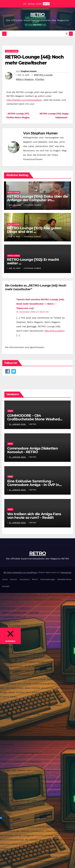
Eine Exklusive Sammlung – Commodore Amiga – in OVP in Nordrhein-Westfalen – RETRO (33, 485)
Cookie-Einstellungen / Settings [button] (21, 612)
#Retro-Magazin (25, 79)
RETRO (37, 15)
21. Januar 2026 (18, 424)
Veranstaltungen (48, 579)
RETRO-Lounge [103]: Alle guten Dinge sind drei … (34, 230)
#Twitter (40, 79)
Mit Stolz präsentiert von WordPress (20, 572)
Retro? (35, 579)
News (10, 411)
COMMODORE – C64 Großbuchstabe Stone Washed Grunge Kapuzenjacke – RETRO (34, 419)
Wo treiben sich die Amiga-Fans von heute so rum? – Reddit (34, 516)
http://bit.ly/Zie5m (54, 331)
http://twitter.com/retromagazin (24, 100)
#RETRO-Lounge (43, 75)
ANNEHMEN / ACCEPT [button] (13, 617)
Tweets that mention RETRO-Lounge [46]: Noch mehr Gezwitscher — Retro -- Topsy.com (40, 304)
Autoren (13, 579)
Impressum (25, 579)
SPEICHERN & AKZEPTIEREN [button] (16, 866)
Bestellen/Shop (65, 579)
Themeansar (66, 572)
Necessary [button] (6, 814)
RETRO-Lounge (12, 51)
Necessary (10, 818)
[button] (66, 34)
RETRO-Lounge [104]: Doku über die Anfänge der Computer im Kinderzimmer (37, 200)
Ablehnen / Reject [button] (10, 621)
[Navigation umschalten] (71, 34)
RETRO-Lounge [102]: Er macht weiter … (33, 261)
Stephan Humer (29, 71)
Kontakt (6, 586)
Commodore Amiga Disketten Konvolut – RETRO (33, 450)
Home (5, 579)
